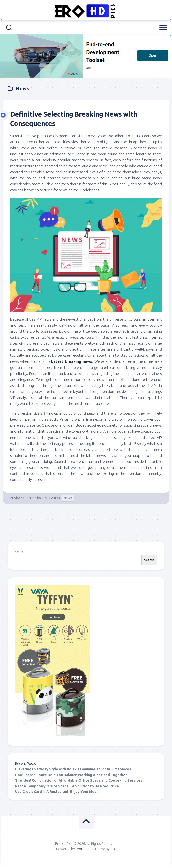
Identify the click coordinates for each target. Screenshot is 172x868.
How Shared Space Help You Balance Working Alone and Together (71, 775)
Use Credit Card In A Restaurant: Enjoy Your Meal (56, 792)
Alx (113, 849)
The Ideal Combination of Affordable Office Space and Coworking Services (79, 780)
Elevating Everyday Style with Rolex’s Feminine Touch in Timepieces (73, 769)
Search (20, 552)
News (68, 498)
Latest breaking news (72, 361)
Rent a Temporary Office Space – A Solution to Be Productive (67, 786)
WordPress (84, 849)
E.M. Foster (51, 498)
